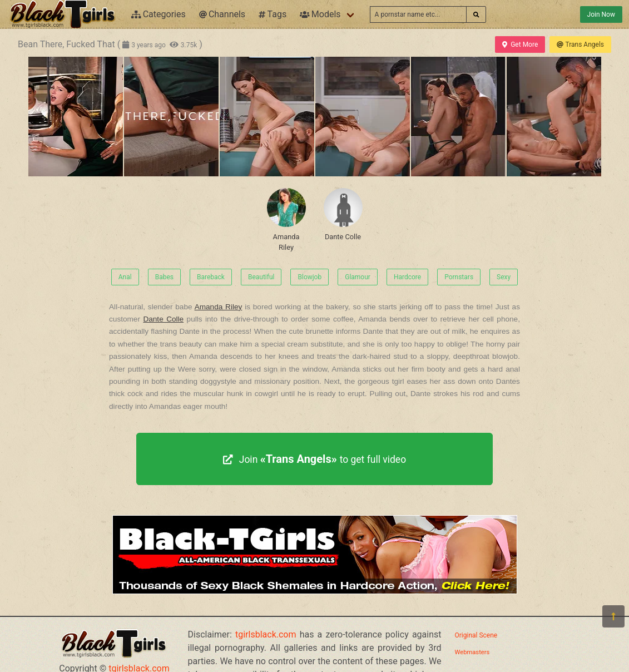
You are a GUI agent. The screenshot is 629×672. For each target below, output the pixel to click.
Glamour (358, 277)
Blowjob (309, 277)
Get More (520, 45)
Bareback (211, 277)
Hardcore (407, 277)
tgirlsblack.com (266, 634)
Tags (273, 14)
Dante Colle (343, 214)
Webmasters (472, 652)
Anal (125, 277)
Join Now (601, 14)
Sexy (504, 277)
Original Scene (476, 635)
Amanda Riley (286, 220)
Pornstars (459, 277)
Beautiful (261, 277)
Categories (159, 14)
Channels (222, 14)
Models (320, 14)
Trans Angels (580, 45)
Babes (164, 277)
